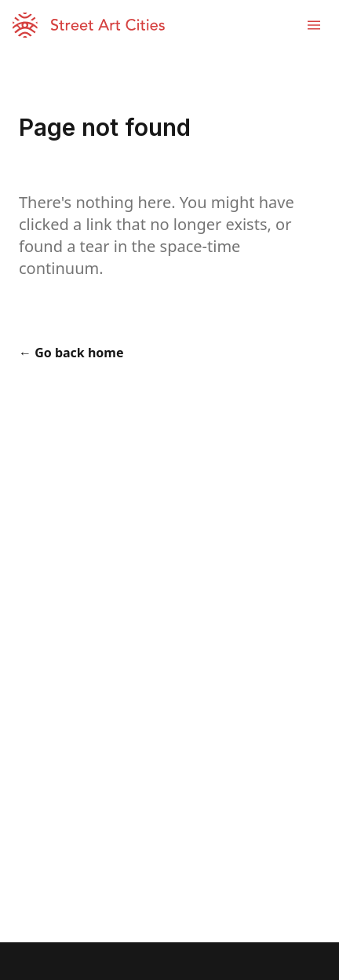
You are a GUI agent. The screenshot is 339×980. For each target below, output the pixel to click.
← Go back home (71, 353)
